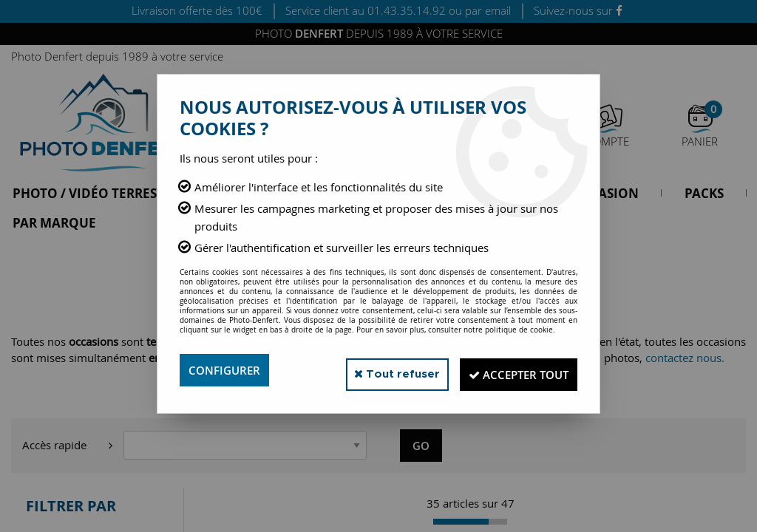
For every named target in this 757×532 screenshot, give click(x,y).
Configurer (227, 370)
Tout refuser (377, 370)
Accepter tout (511, 370)
